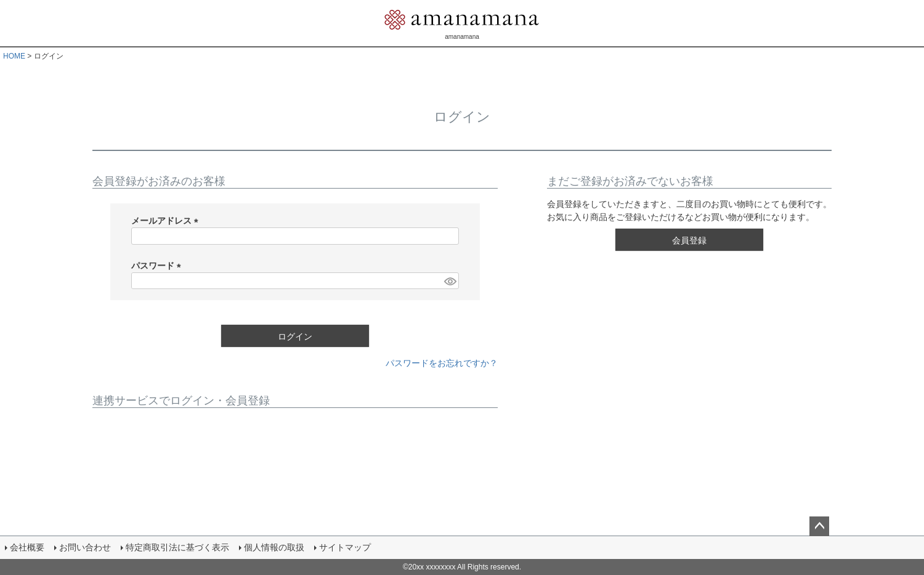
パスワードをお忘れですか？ (442, 363)
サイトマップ (345, 547)
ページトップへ (819, 526)
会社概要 (27, 547)
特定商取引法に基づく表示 (177, 547)
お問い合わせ (85, 547)
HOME (14, 56)
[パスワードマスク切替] (450, 281)
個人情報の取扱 (274, 547)
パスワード (158, 266)
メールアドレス (167, 221)
